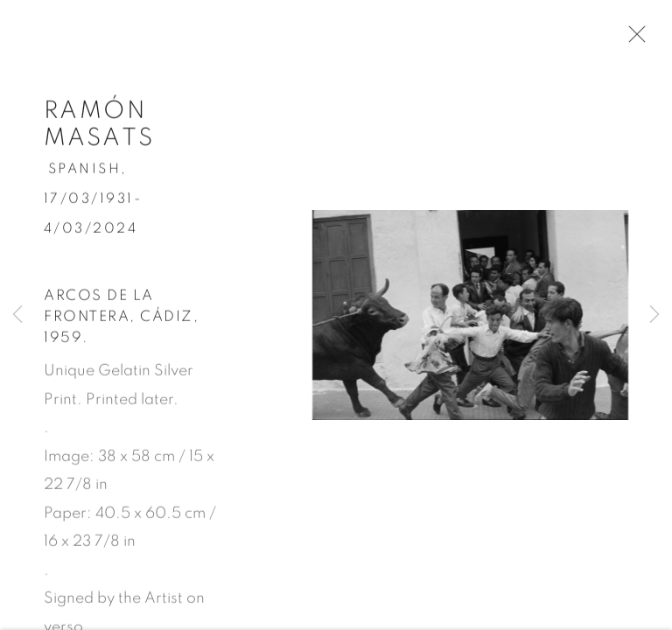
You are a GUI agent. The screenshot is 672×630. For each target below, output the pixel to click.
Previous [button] (17, 315)
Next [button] (654, 315)
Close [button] (640, 39)
